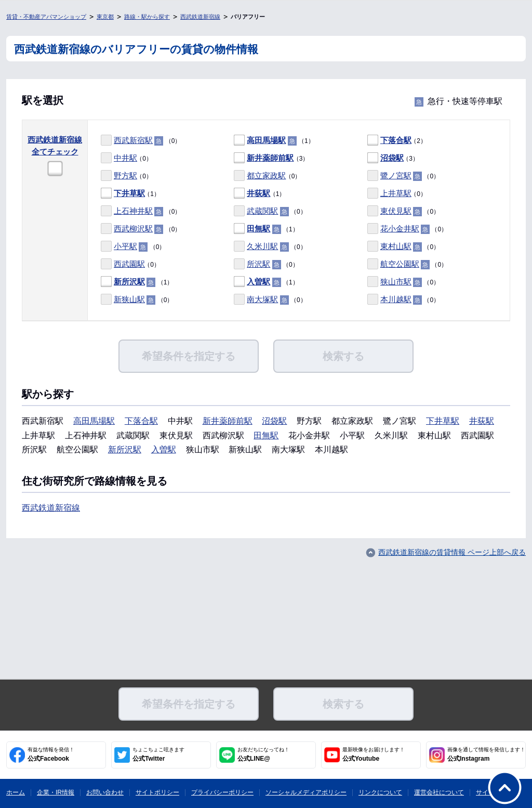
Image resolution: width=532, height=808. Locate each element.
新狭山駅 (129, 299)
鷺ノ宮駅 (396, 175)
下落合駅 (396, 140)
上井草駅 (396, 193)
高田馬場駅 (266, 140)
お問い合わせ (105, 792)
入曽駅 (258, 282)
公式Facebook (51, 754)
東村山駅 (396, 246)
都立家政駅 (266, 175)
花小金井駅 (400, 229)
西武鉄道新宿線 (200, 17)
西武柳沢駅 (133, 229)
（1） (274, 141)
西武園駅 (129, 264)
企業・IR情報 (56, 792)
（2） (397, 141)
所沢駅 (258, 264)
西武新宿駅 (133, 140)
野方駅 (125, 175)
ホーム (16, 792)
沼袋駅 (392, 158)
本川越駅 (396, 299)
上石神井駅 (133, 211)
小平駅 (125, 246)
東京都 (105, 17)
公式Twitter (158, 754)
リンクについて (380, 792)
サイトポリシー (157, 792)
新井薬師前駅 (270, 158)
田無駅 (258, 229)
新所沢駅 (129, 282)
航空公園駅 (400, 264)
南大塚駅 (262, 299)
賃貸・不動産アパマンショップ (46, 17)
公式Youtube (374, 754)
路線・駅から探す (147, 17)
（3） (271, 158)
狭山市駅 (396, 282)
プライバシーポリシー (222, 792)
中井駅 (125, 158)
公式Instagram (486, 754)
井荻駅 (258, 193)
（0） (141, 141)
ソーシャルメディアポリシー (306, 792)
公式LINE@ (263, 754)
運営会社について (439, 792)
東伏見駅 (396, 211)
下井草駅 (129, 193)
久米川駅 (262, 246)
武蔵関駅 (262, 211)
